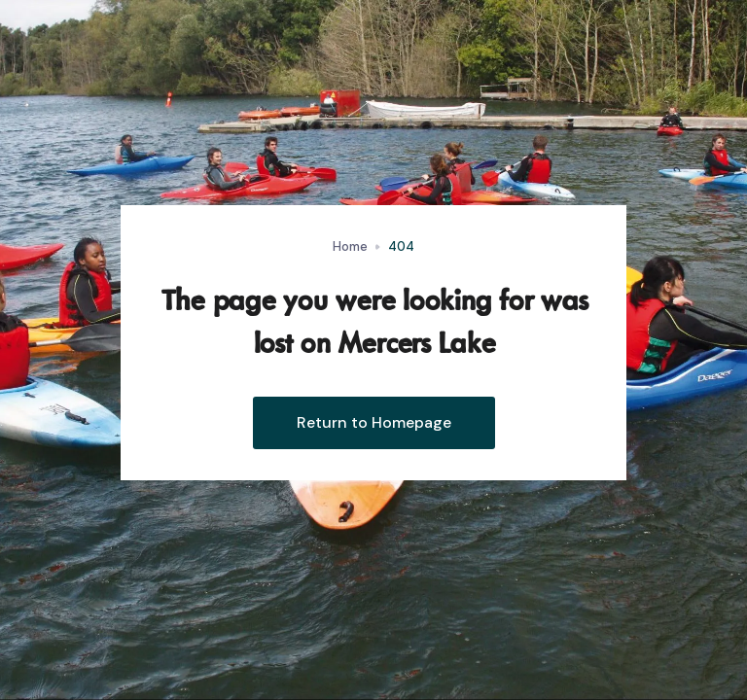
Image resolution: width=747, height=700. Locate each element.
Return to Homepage (374, 422)
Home (350, 246)
